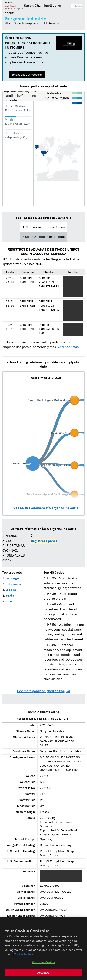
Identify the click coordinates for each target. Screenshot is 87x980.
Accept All (43, 973)
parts (10, 596)
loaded (11, 590)
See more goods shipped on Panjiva (44, 691)
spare (10, 602)
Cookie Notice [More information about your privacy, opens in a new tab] (24, 955)
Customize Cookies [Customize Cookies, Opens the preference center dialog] (44, 963)
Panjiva (14, 6)
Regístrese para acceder (49, 541)
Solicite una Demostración (27, 75)
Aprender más (68, 347)
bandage (12, 578)
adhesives (13, 584)
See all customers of (46, 508)
